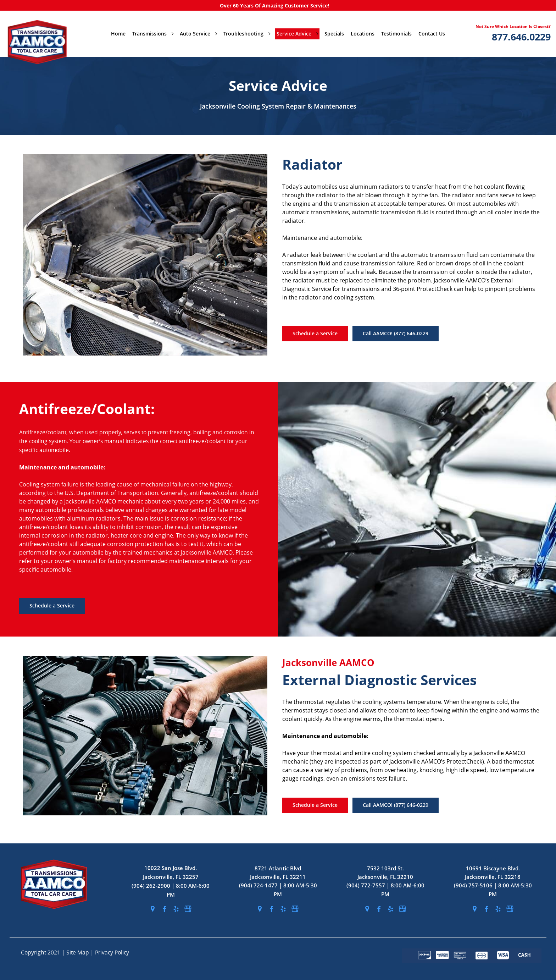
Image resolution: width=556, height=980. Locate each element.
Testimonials (396, 34)
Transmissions (153, 34)
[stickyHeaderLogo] (42, 34)
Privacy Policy (112, 953)
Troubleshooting (247, 34)
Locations (363, 34)
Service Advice (297, 34)
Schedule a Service (315, 333)
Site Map (78, 953)
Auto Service (198, 34)
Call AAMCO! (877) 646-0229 (396, 333)
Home (118, 34)
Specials (334, 34)
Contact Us (432, 34)
